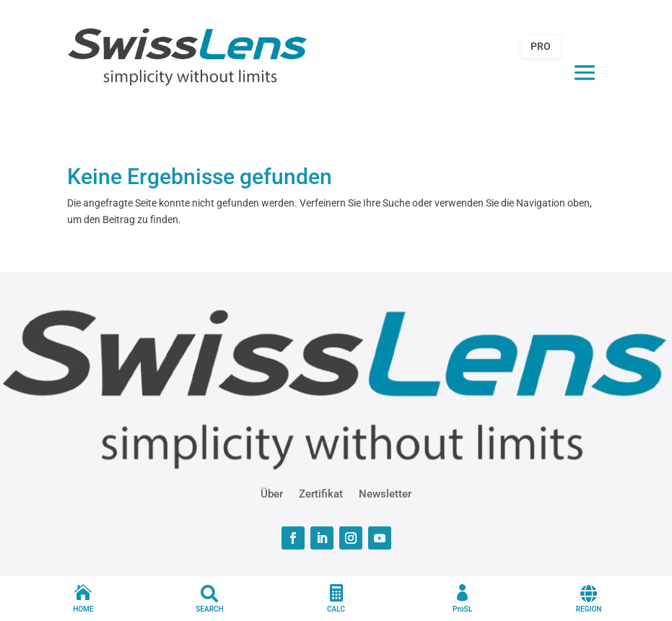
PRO (541, 46)
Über (272, 493)
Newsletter (385, 493)
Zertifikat (321, 493)
